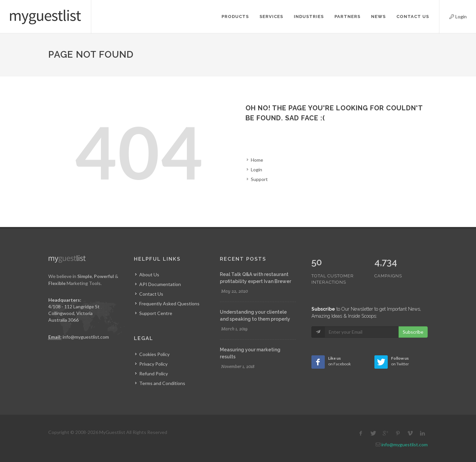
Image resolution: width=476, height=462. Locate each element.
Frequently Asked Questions (169, 303)
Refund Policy (154, 373)
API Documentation (160, 284)
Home (257, 160)
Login (452, 16)
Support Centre (156, 313)
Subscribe (413, 318)
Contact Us (151, 294)
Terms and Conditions (162, 383)
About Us (149, 274)
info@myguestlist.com (86, 337)
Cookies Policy (154, 354)
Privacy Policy (153, 364)
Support (259, 179)
